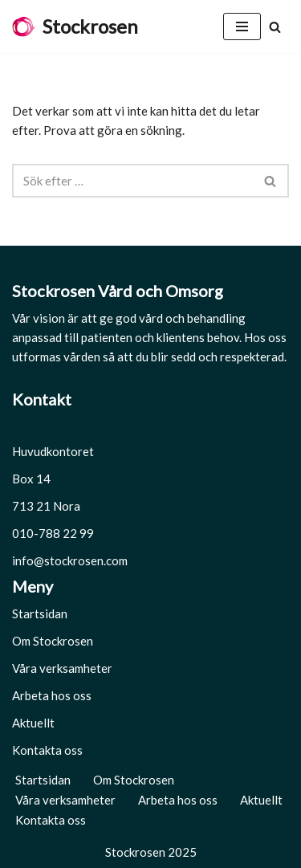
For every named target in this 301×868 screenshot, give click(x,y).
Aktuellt (33, 723)
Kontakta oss (47, 750)
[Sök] (275, 27)
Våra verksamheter (62, 668)
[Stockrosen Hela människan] (75, 26)
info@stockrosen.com (70, 560)
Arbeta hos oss (52, 695)
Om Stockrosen (53, 641)
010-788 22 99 (53, 533)
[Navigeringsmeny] (242, 26)
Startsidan (40, 613)
